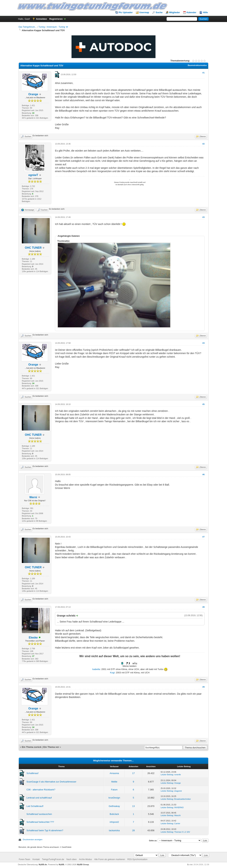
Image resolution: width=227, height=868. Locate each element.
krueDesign (114, 798)
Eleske (33, 638)
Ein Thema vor (51, 747)
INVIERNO (179, 807)
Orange (33, 94)
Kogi (112, 673)
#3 (203, 217)
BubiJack (114, 814)
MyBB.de (43, 864)
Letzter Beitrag (167, 775)
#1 (203, 73)
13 (133, 806)
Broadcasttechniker (183, 799)
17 (133, 773)
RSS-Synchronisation (137, 859)
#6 (203, 474)
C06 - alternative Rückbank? (41, 790)
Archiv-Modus (85, 859)
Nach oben (72, 859)
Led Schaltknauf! (35, 806)
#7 (203, 537)
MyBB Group (83, 864)
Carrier (177, 823)
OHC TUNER (33, 248)
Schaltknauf (32, 773)
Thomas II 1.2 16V (182, 832)
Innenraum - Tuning (56, 27)
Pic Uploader (126, 12)
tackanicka (114, 830)
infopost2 (114, 822)
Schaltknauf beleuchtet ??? (40, 822)
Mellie (114, 782)
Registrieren (56, 19)
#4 (203, 343)
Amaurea (114, 773)
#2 (203, 144)
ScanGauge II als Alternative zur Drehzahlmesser (51, 782)
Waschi (177, 815)
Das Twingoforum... (27, 27)
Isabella (96, 669)
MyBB (61, 864)
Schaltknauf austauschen (39, 814)
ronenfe (178, 775)
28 (133, 830)
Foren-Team (25, 859)
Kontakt (36, 859)
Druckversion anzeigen (33, 839)
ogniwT (33, 175)
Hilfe (205, 12)
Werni (33, 497)
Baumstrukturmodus (197, 65)
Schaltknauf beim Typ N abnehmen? (45, 830)
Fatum (114, 790)
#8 (203, 607)
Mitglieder (175, 12)
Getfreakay (114, 806)
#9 (203, 687)
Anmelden (41, 19)
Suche (159, 12)
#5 (203, 404)
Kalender (192, 12)
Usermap (144, 12)
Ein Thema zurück (32, 747)
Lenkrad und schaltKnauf (39, 798)
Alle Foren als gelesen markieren (110, 859)
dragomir (178, 791)
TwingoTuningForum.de (53, 859)
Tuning (42, 27)
